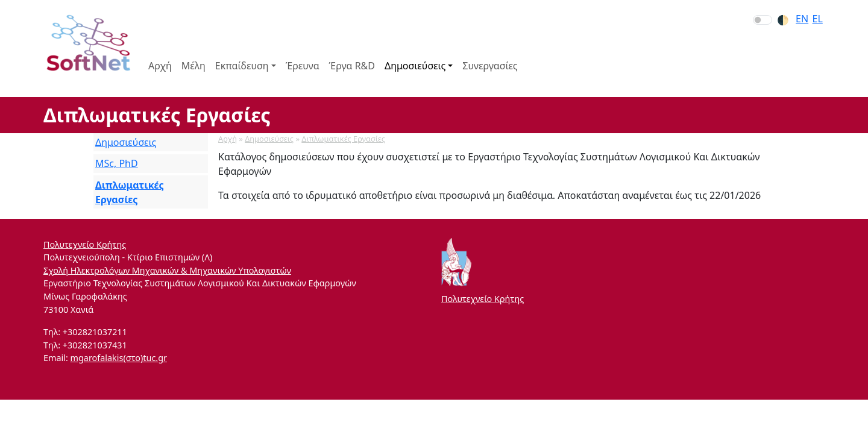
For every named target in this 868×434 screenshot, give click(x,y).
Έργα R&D (352, 66)
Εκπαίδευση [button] (242, 66)
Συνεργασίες (490, 66)
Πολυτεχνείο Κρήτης (85, 244)
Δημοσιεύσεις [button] (415, 66)
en (802, 19)
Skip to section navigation (1, 1)
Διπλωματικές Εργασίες (343, 139)
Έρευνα (303, 66)
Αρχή (160, 66)
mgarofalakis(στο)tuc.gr (119, 358)
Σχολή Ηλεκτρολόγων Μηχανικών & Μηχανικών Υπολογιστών (167, 270)
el (818, 19)
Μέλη (193, 66)
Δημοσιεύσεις (269, 139)
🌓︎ (783, 20)
